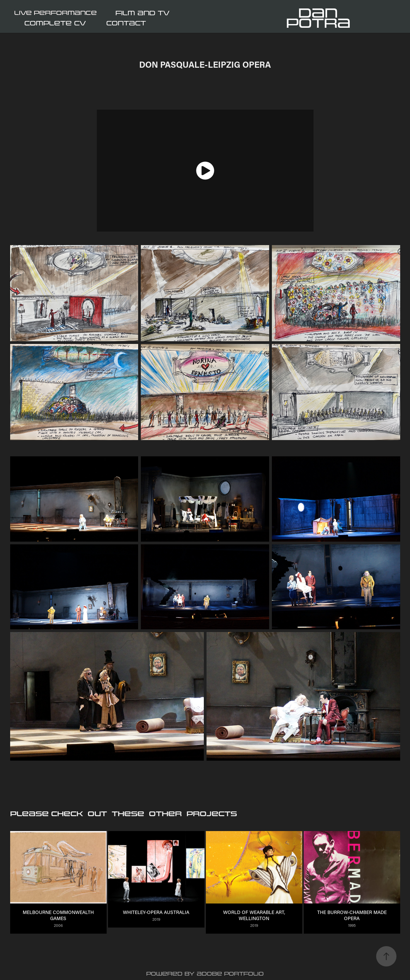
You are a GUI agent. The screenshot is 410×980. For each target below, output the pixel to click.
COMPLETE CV (55, 23)
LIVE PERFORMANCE (56, 13)
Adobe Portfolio (230, 974)
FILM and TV (143, 13)
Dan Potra (318, 18)
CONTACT (126, 23)
